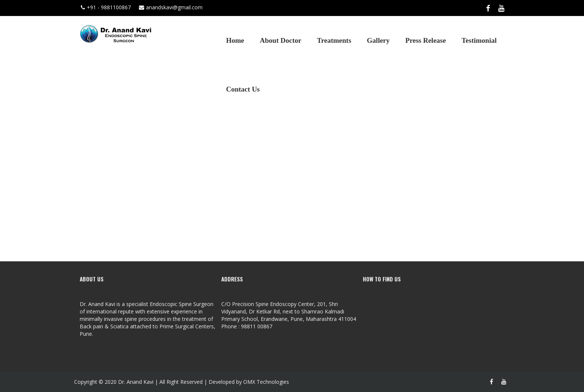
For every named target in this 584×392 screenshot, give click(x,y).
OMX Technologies (266, 382)
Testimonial (479, 40)
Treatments (334, 40)
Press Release (426, 40)
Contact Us (243, 89)
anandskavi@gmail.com (171, 7)
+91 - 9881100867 (106, 7)
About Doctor (281, 40)
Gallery (378, 40)
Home (235, 40)
